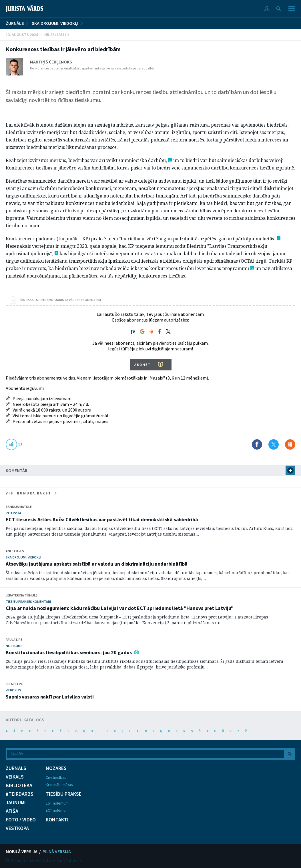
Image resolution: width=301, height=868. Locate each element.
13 (20, 444)
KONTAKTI (57, 820)
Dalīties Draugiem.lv (290, 444)
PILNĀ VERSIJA (57, 851)
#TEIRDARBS (20, 794)
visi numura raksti (31, 493)
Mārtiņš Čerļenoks (51, 62)
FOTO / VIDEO (21, 820)
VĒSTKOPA (17, 828)
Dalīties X (274, 444)
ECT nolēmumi (58, 810)
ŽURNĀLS (15, 23)
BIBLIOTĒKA (19, 785)
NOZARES (56, 768)
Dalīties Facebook (257, 444)
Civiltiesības (56, 777)
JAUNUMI (16, 803)
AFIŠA (12, 811)
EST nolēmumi (58, 803)
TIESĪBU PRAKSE (64, 794)
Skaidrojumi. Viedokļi (55, 23)
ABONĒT (142, 365)
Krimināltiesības (59, 785)
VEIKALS (15, 777)
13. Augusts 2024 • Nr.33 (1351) (37, 35)
